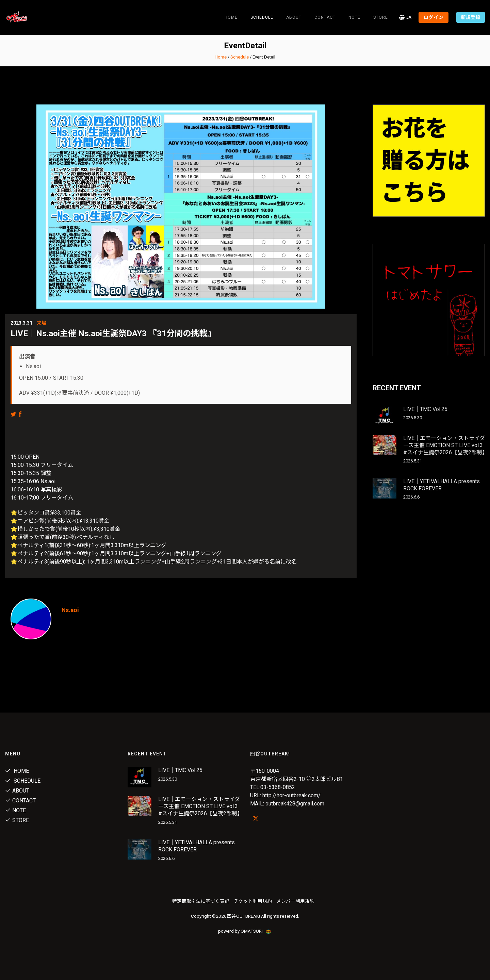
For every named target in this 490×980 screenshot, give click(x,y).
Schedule (240, 57)
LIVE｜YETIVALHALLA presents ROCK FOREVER (442, 485)
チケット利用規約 (253, 901)
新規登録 (471, 17)
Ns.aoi (71, 610)
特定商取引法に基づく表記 (201, 901)
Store (381, 17)
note (354, 17)
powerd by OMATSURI (245, 931)
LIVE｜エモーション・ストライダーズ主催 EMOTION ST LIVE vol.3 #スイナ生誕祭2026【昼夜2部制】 (445, 445)
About (294, 17)
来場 (42, 323)
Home (231, 17)
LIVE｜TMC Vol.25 (425, 409)
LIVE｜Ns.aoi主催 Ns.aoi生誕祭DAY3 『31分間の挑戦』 (113, 333)
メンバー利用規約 (295, 901)
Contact (325, 17)
